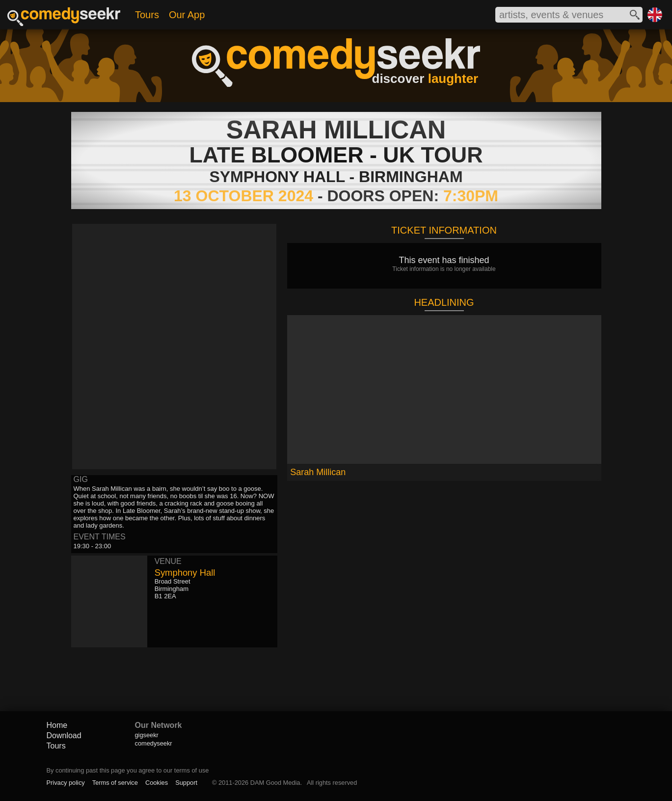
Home (57, 725)
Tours (147, 15)
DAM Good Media (275, 783)
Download (64, 735)
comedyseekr (154, 743)
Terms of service (115, 783)
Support (186, 783)
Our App (187, 15)
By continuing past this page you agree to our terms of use (128, 770)
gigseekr (147, 735)
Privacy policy (66, 783)
